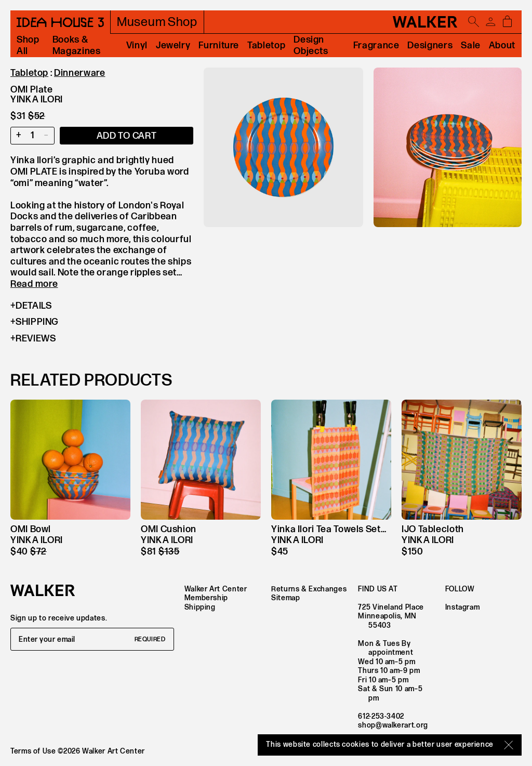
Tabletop (266, 45)
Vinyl (137, 45)
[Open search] (474, 22)
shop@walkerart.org (393, 725)
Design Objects (311, 45)
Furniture (219, 45)
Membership (206, 598)
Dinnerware (79, 73)
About (502, 45)
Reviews (33, 339)
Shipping (35, 322)
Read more (34, 284)
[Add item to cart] (127, 136)
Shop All (28, 45)
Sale (471, 45)
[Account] (490, 22)
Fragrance (376, 45)
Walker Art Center (216, 589)
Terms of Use (33, 751)
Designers (430, 45)
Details (31, 306)
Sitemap (285, 598)
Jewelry (173, 45)
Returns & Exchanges (309, 589)
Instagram (463, 607)
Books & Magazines (77, 45)
